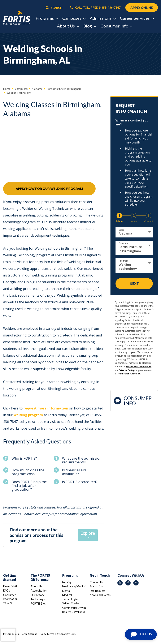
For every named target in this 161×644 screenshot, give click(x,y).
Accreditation (39, 591)
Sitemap (33, 634)
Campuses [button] (74, 18)
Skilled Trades (71, 603)
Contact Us (97, 582)
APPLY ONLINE (142, 8)
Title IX (8, 603)
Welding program (28, 415)
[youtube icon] (120, 583)
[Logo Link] (17, 18)
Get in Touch (100, 575)
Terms (50, 634)
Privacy (42, 634)
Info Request (97, 591)
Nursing (67, 582)
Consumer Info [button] (116, 26)
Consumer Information (10, 597)
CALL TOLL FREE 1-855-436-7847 (95, 8)
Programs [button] (47, 18)
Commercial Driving (74, 608)
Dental (66, 591)
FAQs (6, 591)
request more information (46, 408)
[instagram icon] (136, 583)
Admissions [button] (103, 18)
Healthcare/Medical (74, 586)
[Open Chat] (141, 634)
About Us (36, 586)
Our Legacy (38, 595)
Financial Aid (11, 586)
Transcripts (97, 586)
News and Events (100, 595)
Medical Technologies (70, 597)
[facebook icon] (128, 583)
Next (134, 284)
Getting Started (10, 577)
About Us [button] (68, 26)
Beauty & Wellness (74, 612)
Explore (88, 533)
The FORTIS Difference (40, 577)
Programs (70, 575)
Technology (38, 599)
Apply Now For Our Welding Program (49, 189)
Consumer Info (133, 401)
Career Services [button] (137, 18)
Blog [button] (90, 26)
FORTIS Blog (38, 604)
